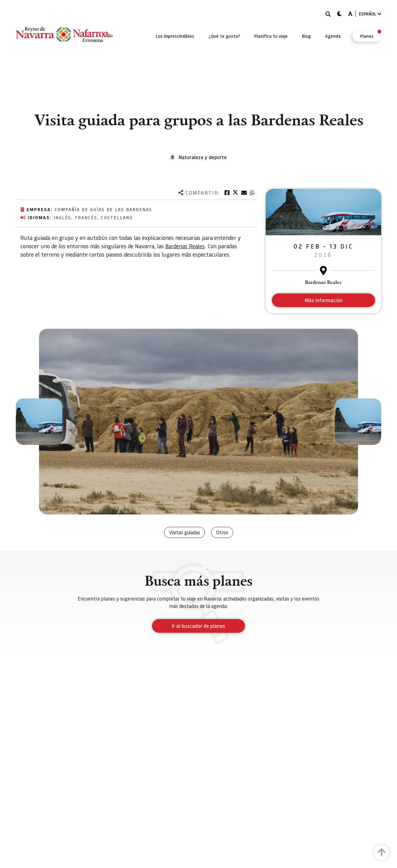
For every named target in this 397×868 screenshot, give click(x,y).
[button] (39, 422)
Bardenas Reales (185, 246)
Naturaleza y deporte (203, 157)
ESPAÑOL (370, 14)
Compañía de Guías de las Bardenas (103, 209)
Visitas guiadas (185, 532)
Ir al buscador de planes (198, 626)
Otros (222, 532)
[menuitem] (175, 36)
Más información (323, 300)
